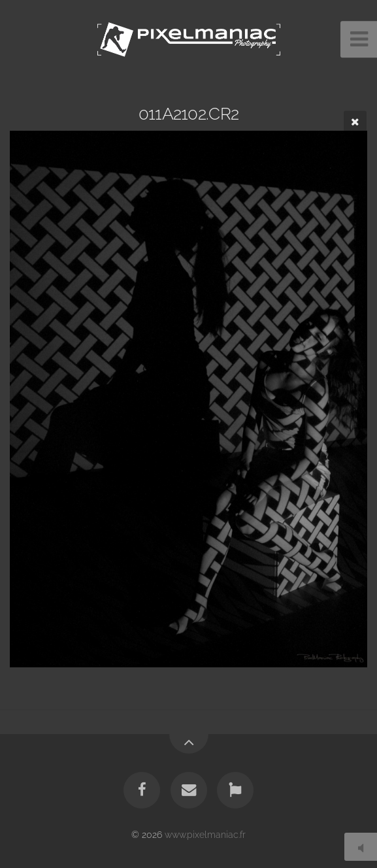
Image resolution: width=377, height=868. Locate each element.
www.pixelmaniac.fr (205, 834)
